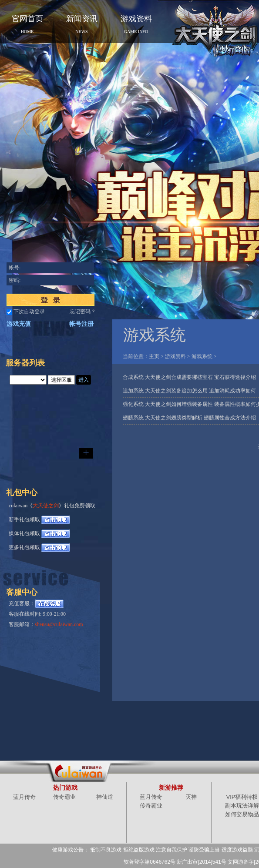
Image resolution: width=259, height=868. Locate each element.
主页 (154, 356)
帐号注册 (81, 324)
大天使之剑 (46, 506)
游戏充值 (19, 324)
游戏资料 (136, 24)
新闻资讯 (82, 24)
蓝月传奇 (24, 797)
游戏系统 (202, 356)
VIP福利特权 (242, 797)
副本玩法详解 (242, 806)
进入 (84, 380)
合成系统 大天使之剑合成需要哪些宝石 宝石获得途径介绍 (189, 377)
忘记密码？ (83, 312)
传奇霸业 (64, 797)
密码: (15, 280)
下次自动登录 (29, 312)
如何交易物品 (242, 814)
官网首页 (27, 24)
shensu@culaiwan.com (59, 624)
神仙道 (105, 797)
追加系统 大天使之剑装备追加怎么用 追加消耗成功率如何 (189, 391)
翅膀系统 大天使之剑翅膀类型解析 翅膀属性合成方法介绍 (189, 418)
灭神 (191, 797)
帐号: (15, 268)
